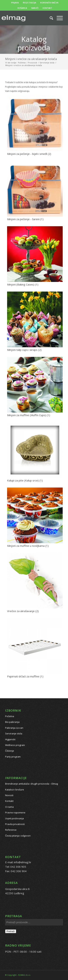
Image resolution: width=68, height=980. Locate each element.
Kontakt (9, 801)
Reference (11, 830)
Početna (10, 716)
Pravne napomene (15, 813)
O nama (9, 807)
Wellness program (15, 745)
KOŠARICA (22, 8)
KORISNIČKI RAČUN (49, 3)
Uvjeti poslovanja (14, 818)
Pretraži (11, 931)
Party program (13, 757)
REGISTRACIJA (29, 3)
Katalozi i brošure (15, 790)
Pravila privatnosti (15, 824)
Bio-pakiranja (12, 722)
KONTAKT (47, 8)
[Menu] (58, 18)
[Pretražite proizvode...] (50, 18)
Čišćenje (10, 751)
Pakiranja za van (14, 728)
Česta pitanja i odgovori (18, 836)
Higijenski (10, 739)
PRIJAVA (15, 3)
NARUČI (35, 8)
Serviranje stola (14, 733)
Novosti (9, 795)
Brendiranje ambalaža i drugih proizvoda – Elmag (32, 784)
